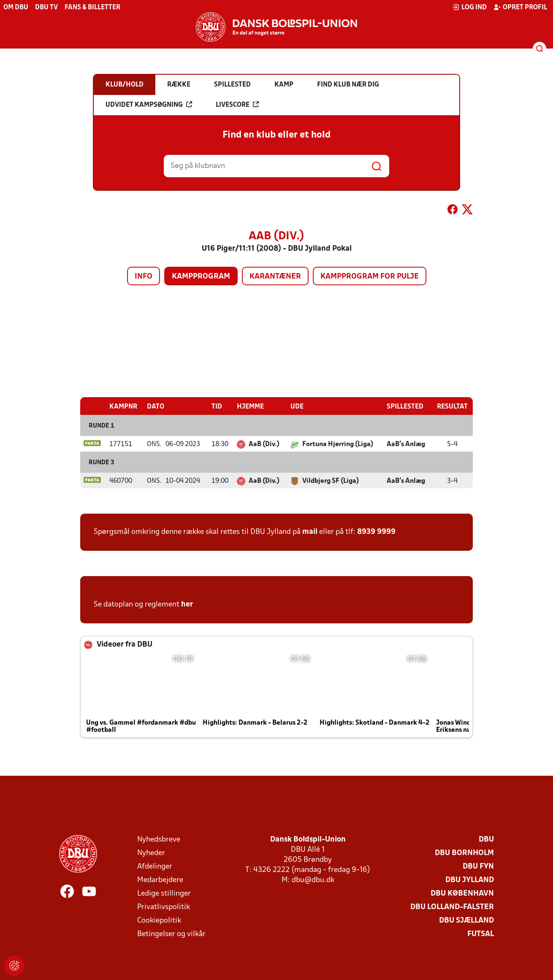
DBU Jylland (470, 880)
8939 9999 (376, 532)
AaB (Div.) (264, 444)
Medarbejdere (160, 880)
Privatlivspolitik (164, 907)
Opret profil (520, 7)
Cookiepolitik (159, 920)
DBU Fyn (478, 866)
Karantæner (275, 277)
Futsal (481, 934)
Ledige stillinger (164, 893)
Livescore (237, 105)
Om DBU (16, 8)
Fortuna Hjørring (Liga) (338, 444)
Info (144, 277)
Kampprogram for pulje (370, 277)
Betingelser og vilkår (171, 934)
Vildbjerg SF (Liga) (331, 481)
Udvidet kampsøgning (149, 105)
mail (310, 532)
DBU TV (46, 8)
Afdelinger (155, 866)
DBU (486, 839)
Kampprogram (201, 277)
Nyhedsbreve (159, 839)
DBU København (462, 893)
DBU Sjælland (466, 920)
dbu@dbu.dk (313, 880)
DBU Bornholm (464, 853)
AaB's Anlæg (406, 444)
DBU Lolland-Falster (452, 907)
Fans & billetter (92, 8)
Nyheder (151, 853)
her (187, 604)
